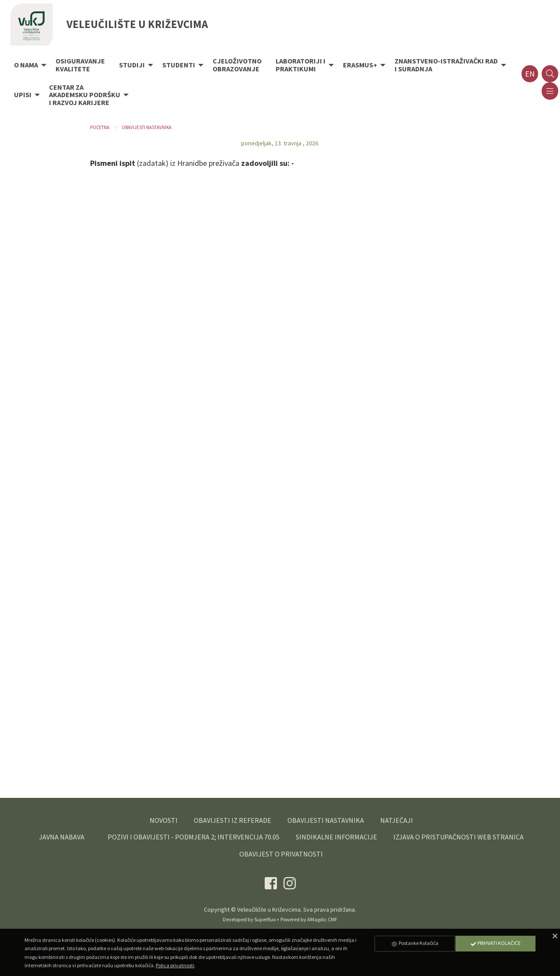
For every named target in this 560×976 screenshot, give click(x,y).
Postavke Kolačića (415, 943)
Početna (100, 127)
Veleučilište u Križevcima (269, 909)
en (530, 74)
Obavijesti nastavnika (147, 127)
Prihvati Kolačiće (495, 943)
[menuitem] (28, 66)
